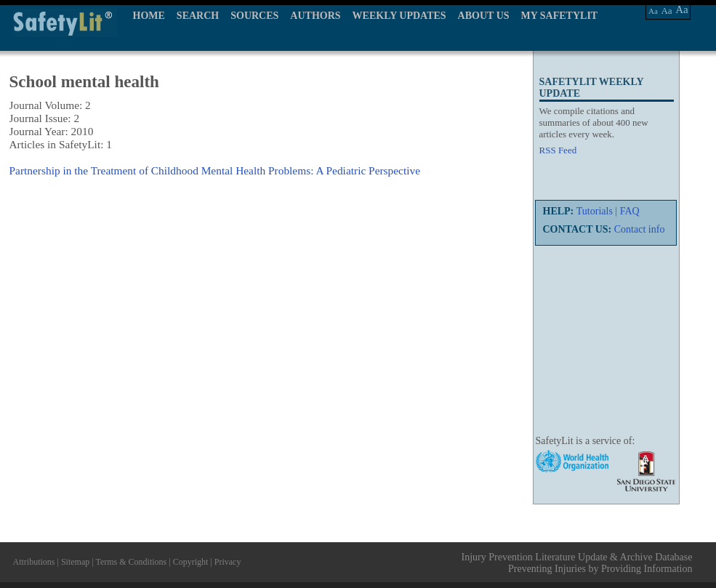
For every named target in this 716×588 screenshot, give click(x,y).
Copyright (191, 562)
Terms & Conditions (131, 562)
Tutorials (595, 211)
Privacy (228, 562)
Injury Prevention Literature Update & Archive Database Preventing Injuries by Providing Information (577, 563)
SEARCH (198, 16)
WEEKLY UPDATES (399, 16)
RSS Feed (558, 150)
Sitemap (75, 562)
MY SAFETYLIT (560, 16)
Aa (653, 11)
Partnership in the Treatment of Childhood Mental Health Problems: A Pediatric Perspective (215, 170)
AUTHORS (315, 16)
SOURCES (254, 16)
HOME (149, 16)
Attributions (34, 562)
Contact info (640, 229)
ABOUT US (484, 16)
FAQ (630, 211)
